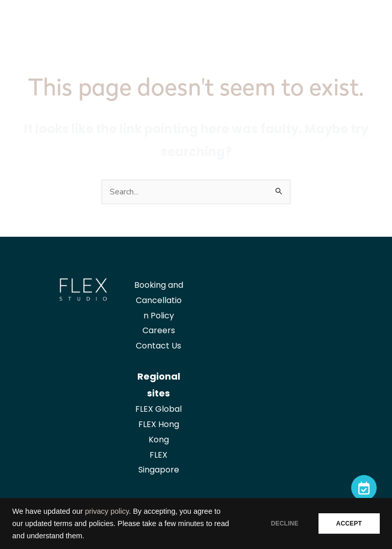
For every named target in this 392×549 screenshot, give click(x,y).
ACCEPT (349, 523)
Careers (159, 330)
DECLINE (285, 523)
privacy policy (107, 511)
